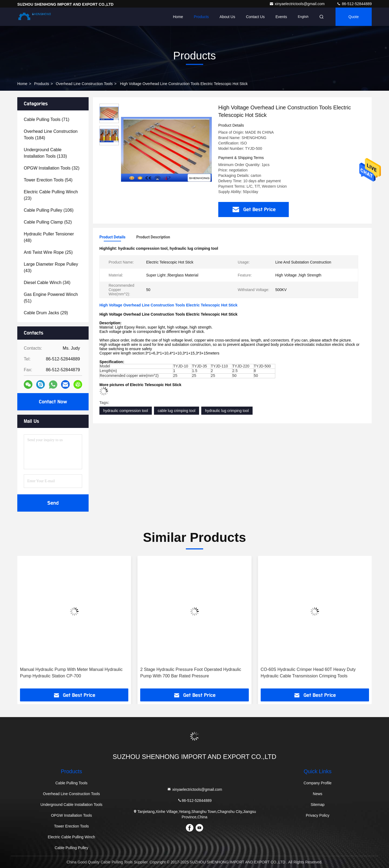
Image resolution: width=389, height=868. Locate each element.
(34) (47, 283)
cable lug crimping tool (177, 411)
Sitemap (318, 805)
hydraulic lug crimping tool (227, 411)
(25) (48, 252)
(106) (49, 210)
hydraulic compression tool (126, 411)
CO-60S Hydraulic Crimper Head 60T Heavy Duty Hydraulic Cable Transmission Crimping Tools (308, 673)
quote (354, 17)
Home (178, 17)
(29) (46, 313)
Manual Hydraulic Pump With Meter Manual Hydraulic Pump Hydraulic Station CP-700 (71, 673)
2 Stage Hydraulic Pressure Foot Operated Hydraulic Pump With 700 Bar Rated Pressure (191, 673)
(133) (45, 153)
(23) (51, 195)
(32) (52, 168)
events (281, 17)
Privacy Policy (318, 815)
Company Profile (318, 783)
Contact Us (255, 17)
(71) (47, 119)
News (318, 794)
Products (201, 17)
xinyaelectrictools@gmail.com (298, 4)
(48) (49, 237)
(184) (51, 135)
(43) (51, 267)
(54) (48, 180)
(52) (48, 222)
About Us (227, 17)
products (41, 84)
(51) (51, 298)
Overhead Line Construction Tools (84, 84)
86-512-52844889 (354, 4)
